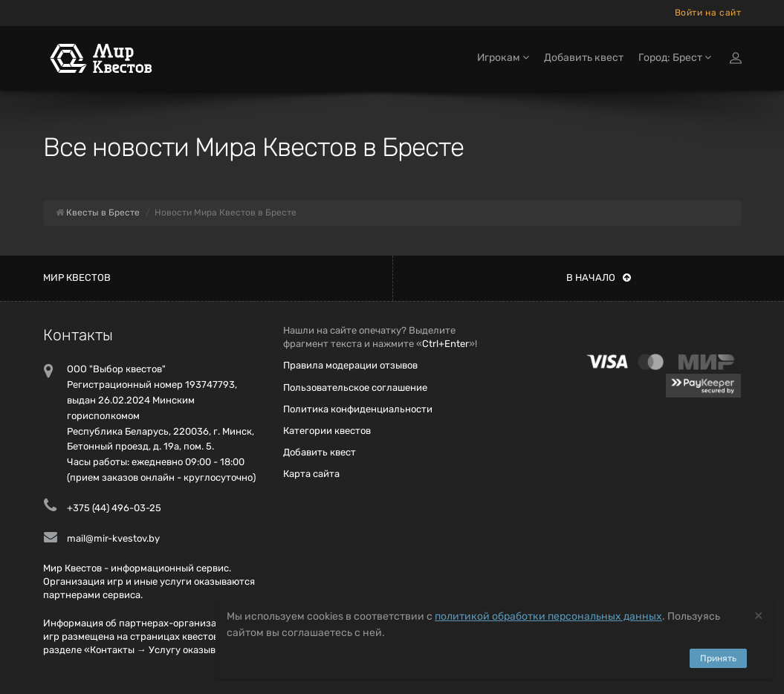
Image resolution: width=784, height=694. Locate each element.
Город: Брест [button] (675, 58)
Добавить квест (584, 58)
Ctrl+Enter (446, 344)
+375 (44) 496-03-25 (114, 508)
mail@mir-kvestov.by (113, 538)
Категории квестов (327, 431)
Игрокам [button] (503, 58)
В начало (599, 278)
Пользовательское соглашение (355, 387)
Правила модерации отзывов (350, 365)
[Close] (758, 615)
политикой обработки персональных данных (548, 616)
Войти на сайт (708, 13)
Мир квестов (77, 278)
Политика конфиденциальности (358, 409)
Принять (718, 658)
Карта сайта (311, 474)
